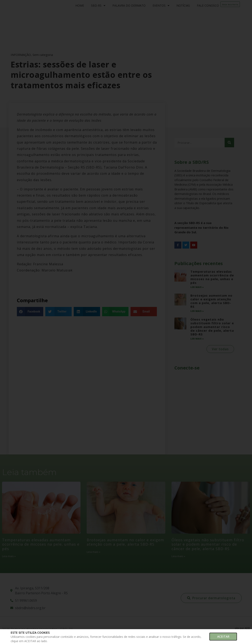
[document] (126, 322)
